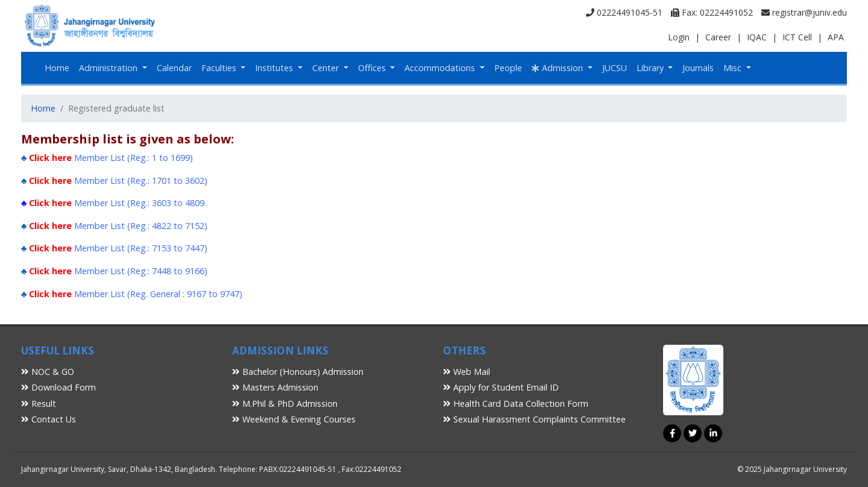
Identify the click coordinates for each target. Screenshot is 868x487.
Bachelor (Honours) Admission (298, 372)
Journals (698, 68)
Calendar (174, 68)
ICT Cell (797, 37)
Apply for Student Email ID (501, 387)
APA (836, 37)
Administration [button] (109, 68)
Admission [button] (558, 68)
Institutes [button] (275, 68)
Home (57, 68)
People (508, 68)
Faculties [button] (220, 68)
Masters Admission (275, 387)
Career (718, 37)
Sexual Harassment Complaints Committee (534, 419)
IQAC (757, 37)
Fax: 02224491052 (712, 12)
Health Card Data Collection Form (516, 404)
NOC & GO (48, 372)
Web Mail (467, 372)
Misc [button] (734, 68)
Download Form (58, 387)
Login (679, 37)
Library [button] (651, 68)
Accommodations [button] (441, 68)
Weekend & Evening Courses (294, 419)
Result (39, 404)
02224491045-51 (624, 12)
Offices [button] (373, 68)
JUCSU (615, 68)
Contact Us (49, 419)
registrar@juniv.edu (804, 12)
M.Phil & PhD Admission (285, 404)
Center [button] (327, 68)
